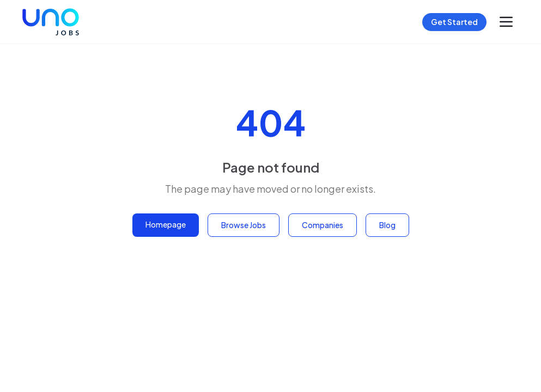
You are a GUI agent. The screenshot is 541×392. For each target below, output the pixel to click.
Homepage (166, 224)
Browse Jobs (244, 225)
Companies (323, 225)
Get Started (454, 22)
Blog (387, 225)
